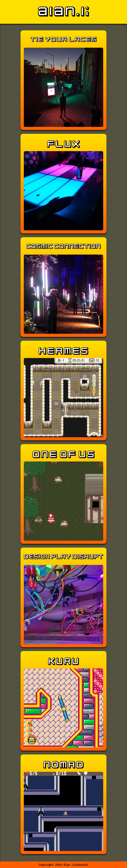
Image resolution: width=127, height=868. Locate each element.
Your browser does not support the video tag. (63, 398)
